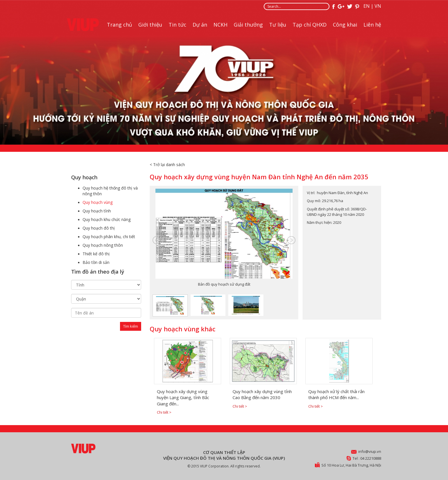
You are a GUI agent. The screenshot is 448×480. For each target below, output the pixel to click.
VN (378, 6)
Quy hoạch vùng (98, 202)
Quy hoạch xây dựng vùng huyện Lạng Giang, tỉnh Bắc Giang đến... (183, 398)
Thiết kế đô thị (96, 254)
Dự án (200, 25)
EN (367, 6)
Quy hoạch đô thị (99, 228)
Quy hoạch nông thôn (103, 245)
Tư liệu (278, 25)
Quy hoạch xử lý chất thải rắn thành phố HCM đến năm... (336, 394)
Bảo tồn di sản (96, 262)
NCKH (220, 25)
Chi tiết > (164, 412)
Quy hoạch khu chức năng (107, 219)
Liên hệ (372, 25)
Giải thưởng (248, 25)
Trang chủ (119, 25)
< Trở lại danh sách (167, 165)
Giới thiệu (150, 25)
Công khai (345, 25)
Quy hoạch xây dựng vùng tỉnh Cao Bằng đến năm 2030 (262, 394)
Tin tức (177, 25)
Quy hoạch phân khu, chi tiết (109, 237)
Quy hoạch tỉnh (97, 211)
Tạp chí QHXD (310, 25)
